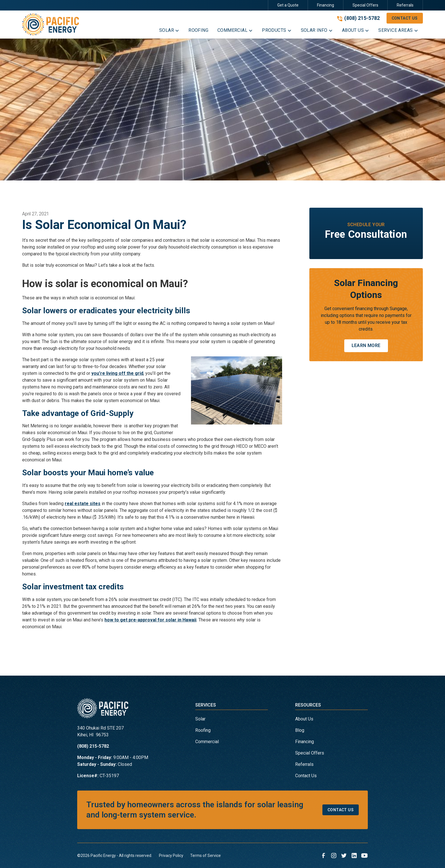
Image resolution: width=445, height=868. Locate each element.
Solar (200, 719)
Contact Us (405, 18)
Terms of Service (205, 856)
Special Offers (365, 5)
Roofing (203, 730)
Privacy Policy (171, 856)
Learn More (366, 345)
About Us (304, 719)
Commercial (207, 742)
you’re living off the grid (117, 373)
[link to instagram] (334, 856)
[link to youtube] (364, 856)
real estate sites (83, 504)
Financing (326, 5)
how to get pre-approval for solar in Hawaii (150, 620)
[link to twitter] (344, 856)
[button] (169, 31)
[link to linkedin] (354, 856)
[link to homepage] (51, 24)
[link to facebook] (324, 856)
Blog (300, 730)
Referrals (405, 5)
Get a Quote (288, 5)
